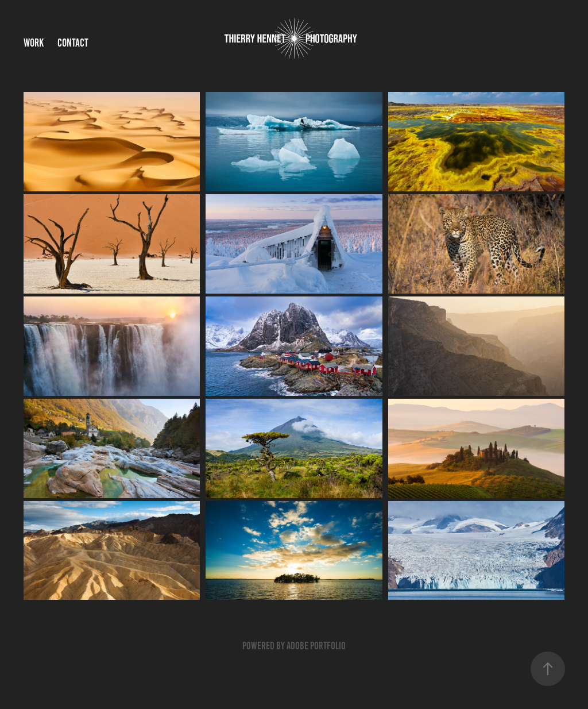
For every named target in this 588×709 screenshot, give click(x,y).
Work (34, 43)
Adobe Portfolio (316, 646)
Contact (73, 43)
